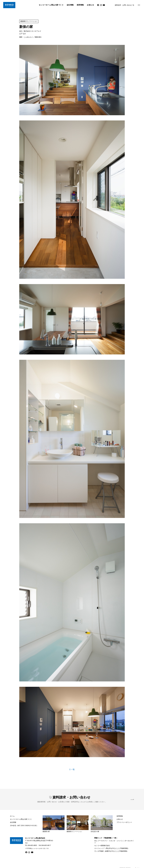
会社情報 (70, 5)
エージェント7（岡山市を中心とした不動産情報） (112, 848)
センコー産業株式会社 (102, 845)
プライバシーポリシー (124, 822)
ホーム (12, 816)
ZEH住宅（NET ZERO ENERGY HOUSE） (24, 826)
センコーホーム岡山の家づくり (51, 5)
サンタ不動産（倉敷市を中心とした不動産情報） (111, 851)
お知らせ (90, 5)
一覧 (72, 769)
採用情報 (80, 5)
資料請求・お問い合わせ (123, 5)
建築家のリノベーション (29, 21)
